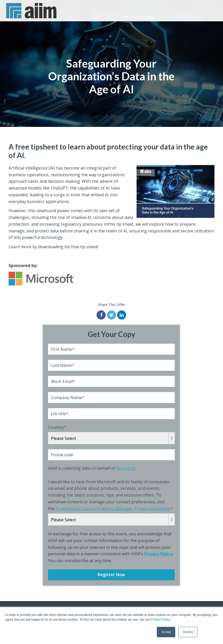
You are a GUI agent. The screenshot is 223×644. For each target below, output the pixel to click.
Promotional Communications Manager (94, 509)
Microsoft (126, 468)
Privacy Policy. (161, 620)
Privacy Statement (152, 509)
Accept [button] (166, 632)
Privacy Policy (158, 554)
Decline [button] (188, 632)
